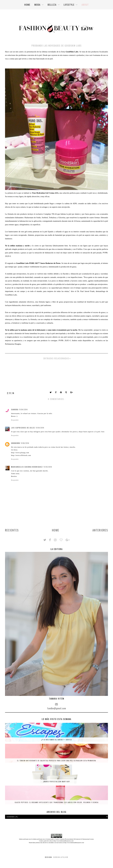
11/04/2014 (23, 409)
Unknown (16, 443)
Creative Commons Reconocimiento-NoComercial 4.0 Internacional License (74, 839)
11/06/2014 (25, 443)
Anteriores (100, 530)
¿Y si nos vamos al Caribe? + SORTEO (57, 740)
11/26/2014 (48, 467)
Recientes (12, 530)
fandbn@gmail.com (57, 708)
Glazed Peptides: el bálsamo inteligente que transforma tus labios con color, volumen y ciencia (57, 802)
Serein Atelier (61, 857)
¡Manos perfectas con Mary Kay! (57, 782)
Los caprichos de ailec (23, 428)
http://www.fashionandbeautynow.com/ (64, 841)
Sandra (15, 409)
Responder (15, 420)
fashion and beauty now (39, 839)
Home (56, 530)
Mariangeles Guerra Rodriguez (27, 467)
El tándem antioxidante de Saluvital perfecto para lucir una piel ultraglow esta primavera (57, 761)
